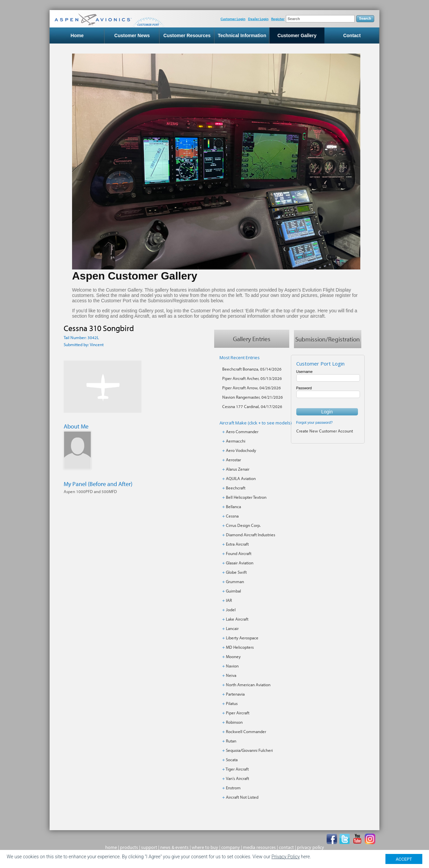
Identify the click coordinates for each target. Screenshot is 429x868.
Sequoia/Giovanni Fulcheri (249, 750)
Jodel (231, 610)
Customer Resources (187, 35)
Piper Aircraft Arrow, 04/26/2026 (252, 388)
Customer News (132, 35)
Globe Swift (236, 572)
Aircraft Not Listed (242, 797)
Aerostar (233, 460)
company (231, 847)
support (149, 847)
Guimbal (233, 591)
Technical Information (242, 35)
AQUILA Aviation (241, 478)
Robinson (234, 722)
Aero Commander (242, 431)
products (129, 847)
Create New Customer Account (325, 431)
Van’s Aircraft (237, 778)
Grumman (235, 581)
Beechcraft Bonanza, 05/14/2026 (252, 369)
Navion (232, 666)
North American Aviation (248, 685)
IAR (229, 600)
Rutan (231, 741)
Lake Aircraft (237, 619)
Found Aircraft (239, 553)
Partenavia (235, 694)
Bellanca (233, 506)
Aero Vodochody (241, 450)
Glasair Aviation (240, 563)
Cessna (232, 516)
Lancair (232, 628)
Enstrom (233, 788)
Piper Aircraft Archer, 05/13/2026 (252, 378)
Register (278, 19)
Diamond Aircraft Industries (251, 535)
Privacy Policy (286, 857)
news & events (174, 847)
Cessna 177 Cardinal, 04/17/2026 (252, 406)
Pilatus (232, 703)
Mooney (233, 656)
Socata (232, 760)
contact (286, 847)
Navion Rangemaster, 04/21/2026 (253, 397)
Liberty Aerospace (242, 638)
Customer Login (233, 19)
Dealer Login (258, 19)
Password (304, 388)
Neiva (231, 675)
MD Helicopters (240, 647)
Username (304, 372)
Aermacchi (236, 441)
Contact (352, 35)
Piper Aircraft (238, 713)
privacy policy (311, 847)
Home (77, 35)
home (111, 847)
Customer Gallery (297, 35)
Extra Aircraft (237, 544)
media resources (259, 847)
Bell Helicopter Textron (246, 497)
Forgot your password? (315, 422)
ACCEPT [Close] (404, 859)
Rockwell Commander (246, 731)
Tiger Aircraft (237, 769)
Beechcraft (236, 488)
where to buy (205, 847)
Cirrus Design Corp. (243, 525)
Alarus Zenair (238, 469)
